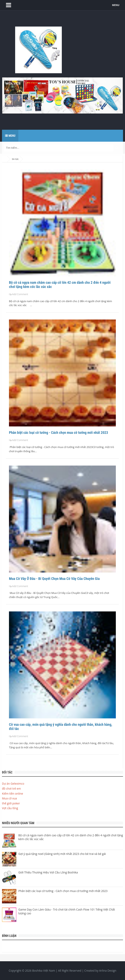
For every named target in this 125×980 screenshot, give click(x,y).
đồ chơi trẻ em (11, 789)
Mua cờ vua (9, 798)
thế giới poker (11, 803)
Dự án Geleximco (13, 784)
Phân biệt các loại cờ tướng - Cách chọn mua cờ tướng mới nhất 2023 (59, 433)
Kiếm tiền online (13, 794)
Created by (100, 971)
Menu (10, 136)
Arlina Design (108, 971)
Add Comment (20, 294)
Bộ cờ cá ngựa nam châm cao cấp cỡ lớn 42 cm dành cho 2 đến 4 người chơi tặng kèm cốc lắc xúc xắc (60, 285)
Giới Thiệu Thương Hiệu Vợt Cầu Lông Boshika (48, 872)
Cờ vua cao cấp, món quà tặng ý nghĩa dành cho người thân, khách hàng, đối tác (61, 727)
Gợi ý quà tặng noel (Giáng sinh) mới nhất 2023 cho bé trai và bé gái (62, 854)
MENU (116, 5)
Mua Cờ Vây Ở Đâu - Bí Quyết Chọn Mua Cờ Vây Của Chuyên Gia (54, 579)
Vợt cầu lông (10, 808)
